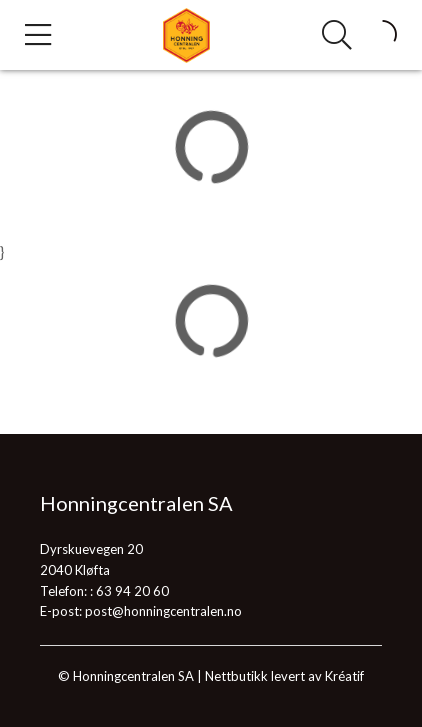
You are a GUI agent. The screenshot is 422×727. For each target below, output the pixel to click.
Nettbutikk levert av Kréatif (284, 676)
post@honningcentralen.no (163, 611)
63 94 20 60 (132, 591)
